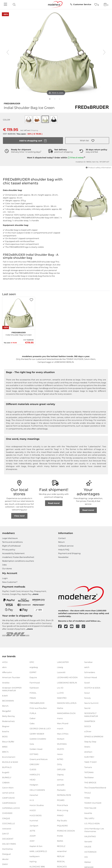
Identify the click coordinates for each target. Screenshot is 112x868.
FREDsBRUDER (12, 103)
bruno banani (9, 757)
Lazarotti (61, 672)
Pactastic (61, 790)
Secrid (87, 708)
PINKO (60, 815)
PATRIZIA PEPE (64, 795)
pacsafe (61, 785)
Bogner (6, 726)
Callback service (66, 546)
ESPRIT (33, 672)
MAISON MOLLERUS (67, 703)
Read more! (54, 503)
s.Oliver (88, 731)
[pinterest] (85, 627)
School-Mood (91, 677)
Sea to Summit (91, 703)
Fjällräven (34, 688)
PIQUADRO (62, 826)
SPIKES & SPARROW (94, 737)
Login (5, 578)
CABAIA (6, 783)
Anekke (6, 682)
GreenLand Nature (39, 759)
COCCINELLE (9, 823)
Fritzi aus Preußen (38, 708)
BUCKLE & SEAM (10, 762)
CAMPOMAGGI (9, 803)
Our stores (7, 568)
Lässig (60, 667)
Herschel (34, 795)
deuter (5, 859)
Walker (88, 862)
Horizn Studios (37, 805)
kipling (33, 861)
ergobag (34, 667)
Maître (60, 708)
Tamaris (88, 767)
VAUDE (88, 847)
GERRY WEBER (37, 734)
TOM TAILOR (90, 808)
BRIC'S (5, 752)
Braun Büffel (8, 742)
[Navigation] (6, 5)
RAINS (60, 841)
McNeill (61, 739)
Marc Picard (63, 723)
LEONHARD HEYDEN (67, 677)
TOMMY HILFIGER (93, 803)
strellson (88, 752)
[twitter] (67, 627)
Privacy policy (9, 550)
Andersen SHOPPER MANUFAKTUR (12, 689)
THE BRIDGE (90, 783)
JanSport (34, 826)
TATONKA (89, 772)
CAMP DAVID (8, 798)
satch (87, 667)
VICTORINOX (90, 852)
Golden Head (36, 749)
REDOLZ (61, 846)
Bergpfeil (7, 711)
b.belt (5, 696)
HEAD (33, 780)
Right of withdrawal (11, 546)
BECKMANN (8, 701)
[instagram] (79, 627)
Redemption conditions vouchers (18, 561)
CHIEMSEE (7, 813)
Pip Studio (62, 821)
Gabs (32, 723)
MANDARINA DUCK (66, 713)
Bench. (6, 706)
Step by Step (90, 742)
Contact (62, 538)
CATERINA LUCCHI (11, 808)
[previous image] (8, 52)
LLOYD (60, 693)
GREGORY (34, 764)
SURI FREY (89, 757)
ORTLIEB (61, 769)
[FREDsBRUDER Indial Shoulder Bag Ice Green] (19, 313)
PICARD (61, 800)
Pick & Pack (62, 805)
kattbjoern (35, 856)
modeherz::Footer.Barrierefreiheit (18, 557)
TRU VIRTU (89, 818)
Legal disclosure (10, 538)
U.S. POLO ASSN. (92, 823)
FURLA (33, 713)
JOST (32, 841)
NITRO (60, 759)
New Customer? (10, 582)
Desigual (6, 854)
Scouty (87, 698)
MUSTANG (62, 744)
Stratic (87, 747)
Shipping (34, 130)
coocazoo (7, 829)
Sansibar (88, 662)
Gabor (33, 718)
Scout (87, 693)
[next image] (104, 52)
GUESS (33, 769)
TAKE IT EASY (90, 762)
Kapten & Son (36, 846)
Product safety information (98, 168)
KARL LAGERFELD (38, 851)
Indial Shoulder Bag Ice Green (19, 333)
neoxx (60, 754)
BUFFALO (7, 767)
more (36, 594)
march (60, 729)
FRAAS (33, 698)
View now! (19, 516)
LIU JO (60, 688)
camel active (8, 793)
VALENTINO (90, 836)
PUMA (60, 836)
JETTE (32, 831)
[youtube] (73, 627)
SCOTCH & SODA (92, 688)
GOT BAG (34, 754)
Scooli (87, 682)
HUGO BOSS (36, 815)
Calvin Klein (8, 788)
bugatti (6, 772)
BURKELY (7, 777)
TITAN (87, 798)
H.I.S (32, 800)
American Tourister (11, 677)
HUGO (33, 810)
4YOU (5, 662)
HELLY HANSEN (37, 790)
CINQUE (6, 818)
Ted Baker (89, 777)
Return (61, 542)
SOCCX (88, 726)
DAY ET (6, 834)
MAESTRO (62, 698)
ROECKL (61, 861)
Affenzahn (7, 672)
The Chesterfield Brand (95, 788)
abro (4, 667)
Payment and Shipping (69, 553)
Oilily (60, 764)
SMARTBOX (90, 721)
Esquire (33, 677)
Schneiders (90, 672)
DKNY (5, 864)
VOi (86, 857)
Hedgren (34, 785)
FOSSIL (33, 693)
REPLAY (61, 856)
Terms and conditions (12, 542)
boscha (6, 731)
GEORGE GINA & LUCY (40, 729)
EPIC (32, 662)
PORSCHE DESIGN (66, 831)
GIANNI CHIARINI (38, 739)
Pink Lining (63, 810)
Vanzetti (88, 841)
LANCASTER (63, 662)
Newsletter (63, 557)
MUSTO (61, 749)
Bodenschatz (8, 721)
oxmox (60, 780)
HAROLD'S (35, 775)
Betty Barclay (9, 716)
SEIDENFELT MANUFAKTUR (91, 715)
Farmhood (35, 682)
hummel (34, 821)
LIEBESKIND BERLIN (67, 682)
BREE (5, 747)
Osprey (60, 775)
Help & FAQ (64, 550)
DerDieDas (7, 849)
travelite (88, 813)
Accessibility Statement (13, 553)
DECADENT (8, 839)
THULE (88, 793)
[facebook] (61, 627)
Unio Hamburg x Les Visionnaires (94, 830)
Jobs (4, 565)
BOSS (5, 737)
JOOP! (33, 836)
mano (60, 718)
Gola (32, 744)
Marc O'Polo (63, 734)
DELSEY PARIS (9, 844)
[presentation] (17, 5)
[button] (87, 141)
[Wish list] (97, 5)
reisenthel (62, 851)
